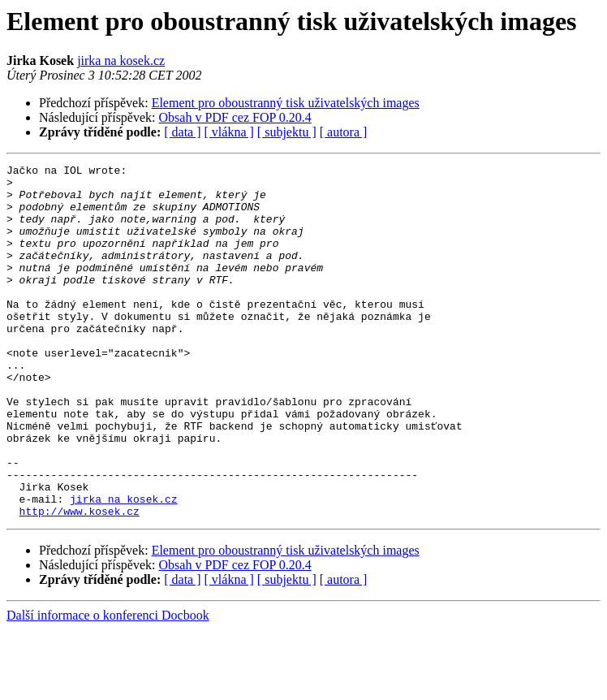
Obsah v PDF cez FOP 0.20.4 (235, 117)
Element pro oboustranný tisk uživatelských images (286, 103)
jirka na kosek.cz (121, 60)
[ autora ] (344, 132)
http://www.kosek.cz (80, 581)
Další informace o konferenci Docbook (108, 686)
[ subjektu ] (287, 132)
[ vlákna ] (229, 132)
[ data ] (182, 132)
